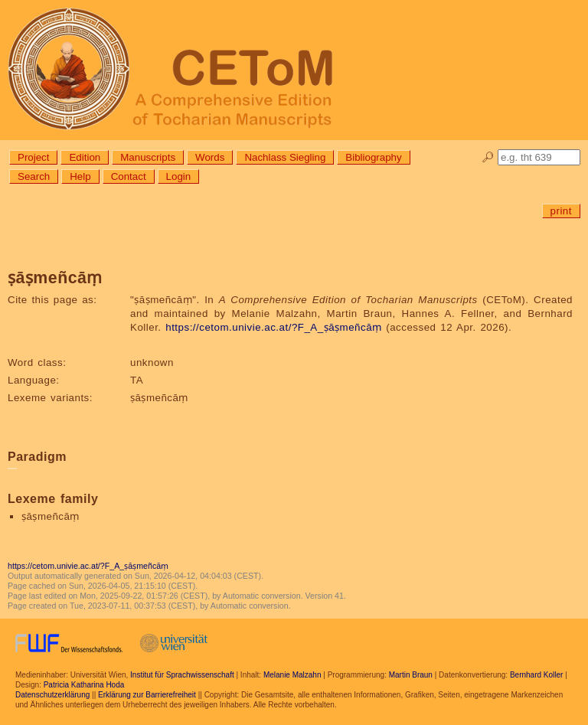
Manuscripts (148, 157)
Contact (129, 176)
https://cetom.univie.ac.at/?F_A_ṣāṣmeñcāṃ (273, 327)
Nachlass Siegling (285, 157)
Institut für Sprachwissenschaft (182, 675)
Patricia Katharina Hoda (84, 685)
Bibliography (373, 157)
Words (210, 157)
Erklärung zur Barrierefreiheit (147, 695)
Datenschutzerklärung (52, 695)
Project (33, 157)
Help (80, 176)
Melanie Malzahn (292, 675)
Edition (85, 157)
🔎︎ (488, 157)
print (561, 211)
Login (179, 176)
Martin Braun (411, 675)
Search (34, 176)
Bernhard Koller (536, 675)
